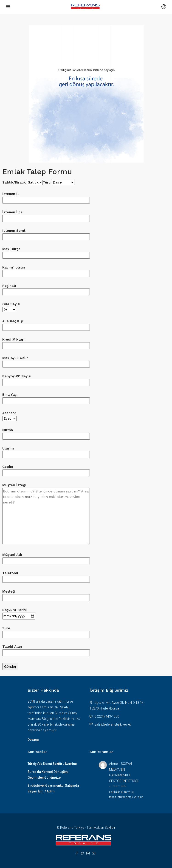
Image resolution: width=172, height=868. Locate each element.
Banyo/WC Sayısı (46, 379)
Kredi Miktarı (46, 343)
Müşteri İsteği (46, 514)
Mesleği (46, 595)
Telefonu (46, 576)
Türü (59, 182)
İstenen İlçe (46, 215)
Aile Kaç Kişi (46, 324)
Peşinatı (46, 289)
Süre (46, 631)
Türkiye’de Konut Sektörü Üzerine (52, 764)
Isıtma (46, 433)
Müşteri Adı (46, 558)
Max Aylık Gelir (46, 361)
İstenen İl (46, 197)
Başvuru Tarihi (19, 613)
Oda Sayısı (11, 307)
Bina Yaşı (46, 398)
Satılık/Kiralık (23, 182)
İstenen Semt (46, 234)
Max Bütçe (46, 252)
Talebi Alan (46, 650)
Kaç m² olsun (46, 270)
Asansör (9, 416)
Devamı (33, 740)
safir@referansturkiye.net (113, 724)
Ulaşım (46, 451)
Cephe (46, 470)
